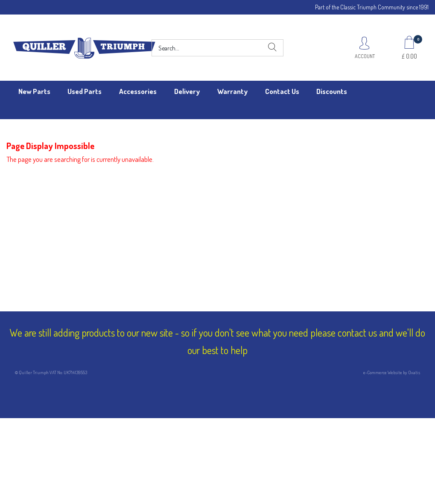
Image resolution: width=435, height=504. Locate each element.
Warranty (232, 91)
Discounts (332, 91)
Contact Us (282, 91)
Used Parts (85, 91)
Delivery (187, 91)
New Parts (34, 91)
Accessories (138, 91)
